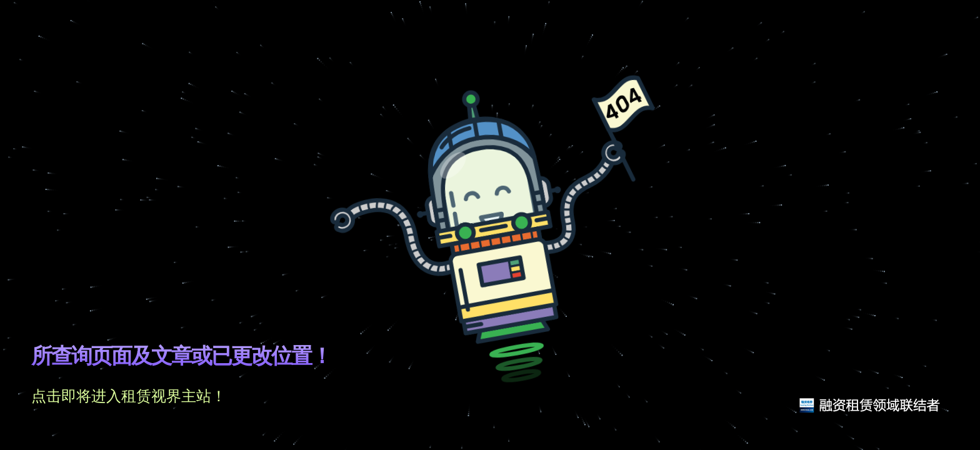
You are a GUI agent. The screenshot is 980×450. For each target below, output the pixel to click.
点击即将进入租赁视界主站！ (129, 396)
